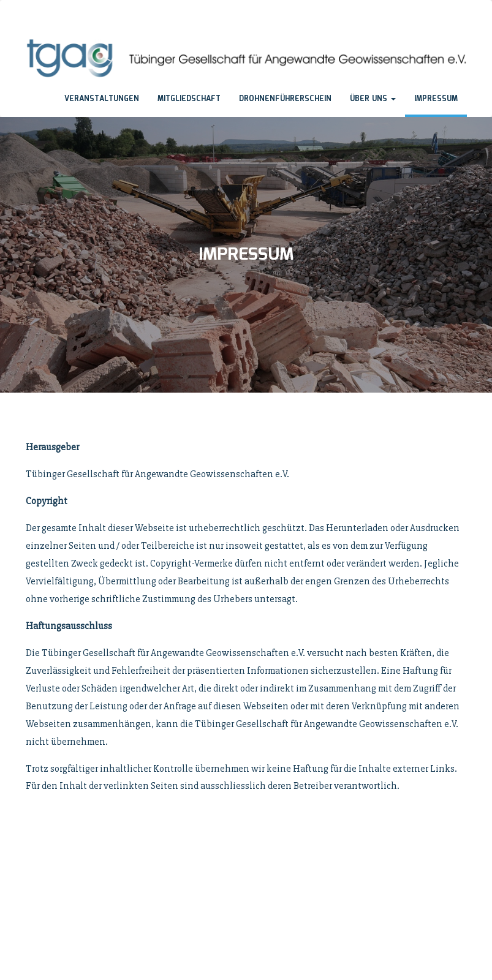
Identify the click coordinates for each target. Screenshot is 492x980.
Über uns (373, 99)
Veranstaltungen (102, 99)
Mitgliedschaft (189, 99)
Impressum (436, 99)
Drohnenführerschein (285, 99)
